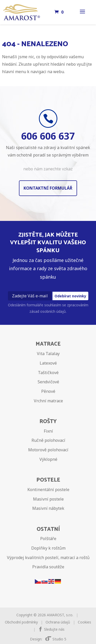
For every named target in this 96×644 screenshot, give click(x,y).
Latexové (48, 363)
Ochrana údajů (58, 622)
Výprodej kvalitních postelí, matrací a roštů (48, 558)
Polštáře (48, 539)
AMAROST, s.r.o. (60, 615)
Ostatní (48, 529)
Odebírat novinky (70, 296)
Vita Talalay (48, 354)
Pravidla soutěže (48, 567)
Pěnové (48, 391)
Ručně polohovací (48, 440)
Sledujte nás (54, 629)
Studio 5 (56, 639)
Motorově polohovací (48, 450)
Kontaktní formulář (48, 188)
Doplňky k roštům (48, 548)
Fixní (48, 431)
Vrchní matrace (48, 401)
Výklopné (48, 459)
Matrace (48, 344)
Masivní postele (48, 499)
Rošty (48, 422)
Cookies (84, 622)
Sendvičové (48, 382)
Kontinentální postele (48, 490)
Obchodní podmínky (21, 622)
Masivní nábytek (48, 508)
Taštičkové (48, 373)
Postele (48, 480)
